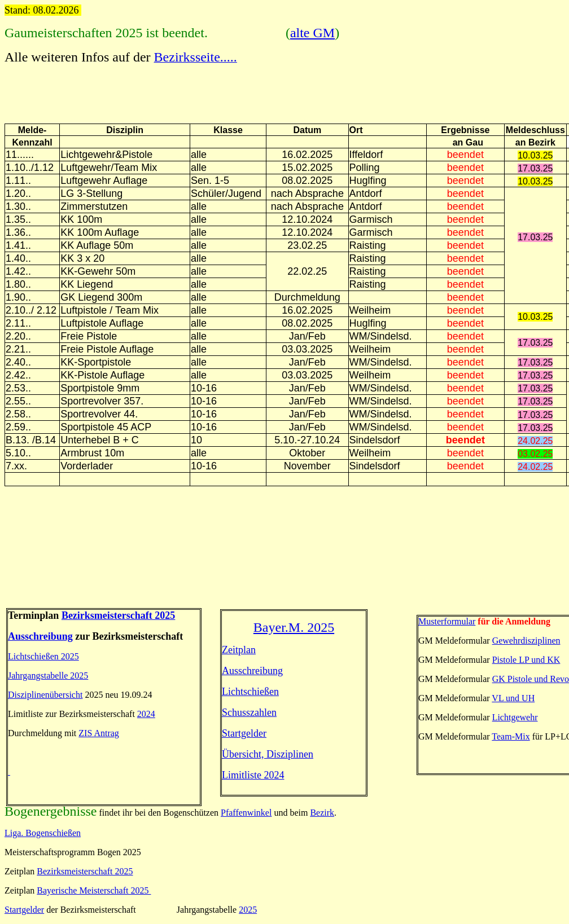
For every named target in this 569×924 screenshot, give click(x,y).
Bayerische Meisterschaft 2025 (94, 890)
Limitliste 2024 (253, 775)
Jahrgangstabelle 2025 (48, 676)
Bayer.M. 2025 (294, 627)
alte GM (312, 33)
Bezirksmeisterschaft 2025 (85, 871)
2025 (248, 910)
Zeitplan (239, 650)
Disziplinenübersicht (45, 695)
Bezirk (322, 813)
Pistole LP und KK (526, 660)
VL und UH (513, 698)
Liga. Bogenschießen (43, 833)
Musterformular (447, 621)
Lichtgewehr (515, 717)
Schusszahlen (249, 712)
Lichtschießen (250, 692)
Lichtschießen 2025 (43, 656)
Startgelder (244, 733)
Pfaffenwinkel (246, 813)
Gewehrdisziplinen (526, 641)
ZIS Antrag (99, 733)
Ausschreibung (40, 636)
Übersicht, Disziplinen (268, 754)
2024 (146, 714)
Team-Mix (511, 736)
